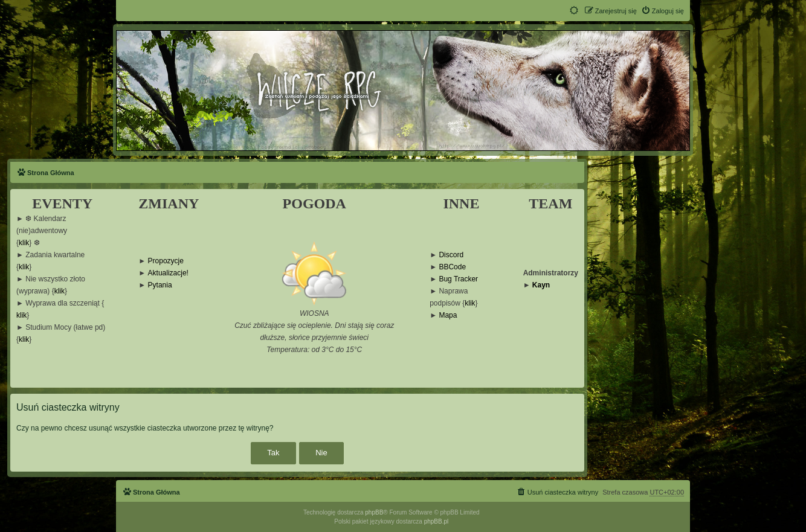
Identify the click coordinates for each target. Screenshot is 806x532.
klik (24, 243)
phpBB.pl (437, 521)
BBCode (452, 267)
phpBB (374, 512)
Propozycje (166, 261)
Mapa (448, 316)
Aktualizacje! (168, 273)
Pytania (160, 285)
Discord (451, 255)
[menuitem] (663, 11)
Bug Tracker (458, 279)
